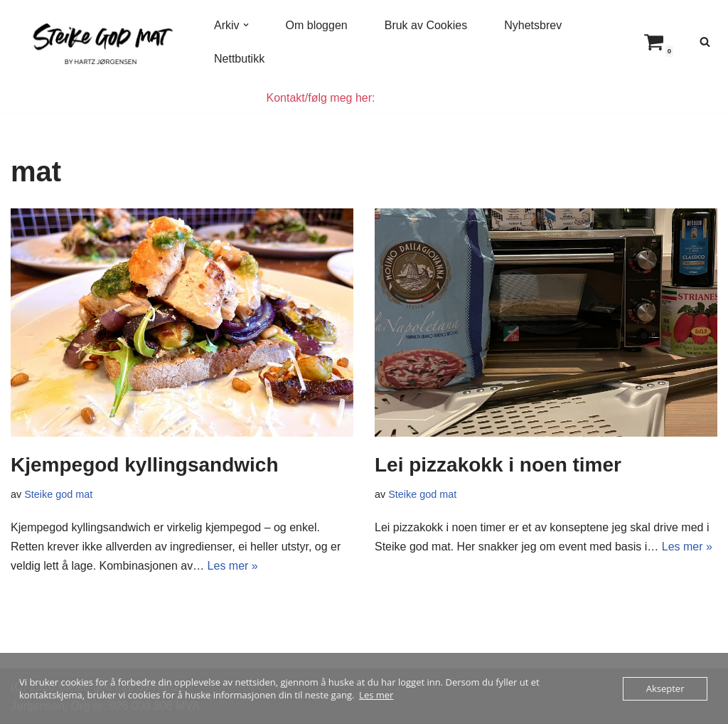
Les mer (376, 695)
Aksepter (665, 688)
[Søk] (705, 42)
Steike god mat (58, 494)
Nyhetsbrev (533, 25)
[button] (246, 25)
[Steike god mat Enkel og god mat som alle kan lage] (100, 42)
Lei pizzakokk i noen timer (498, 465)
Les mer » (233, 566)
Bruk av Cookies (426, 25)
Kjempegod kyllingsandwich (145, 465)
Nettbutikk (239, 59)
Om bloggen (317, 25)
